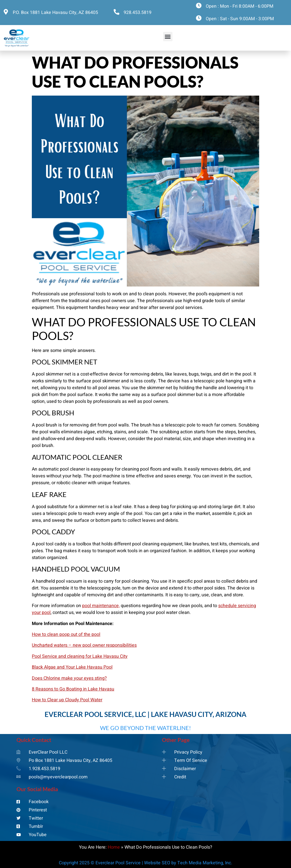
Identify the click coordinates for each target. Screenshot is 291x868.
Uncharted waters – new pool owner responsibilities (84, 645)
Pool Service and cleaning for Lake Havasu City (80, 656)
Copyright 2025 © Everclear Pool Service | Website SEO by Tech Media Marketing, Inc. (145, 863)
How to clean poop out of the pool (66, 634)
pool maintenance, (101, 606)
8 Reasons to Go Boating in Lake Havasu (73, 689)
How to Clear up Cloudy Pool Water (67, 700)
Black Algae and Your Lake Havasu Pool (72, 667)
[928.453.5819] (117, 12)
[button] (168, 37)
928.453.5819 (138, 13)
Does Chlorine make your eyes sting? (69, 678)
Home (114, 847)
